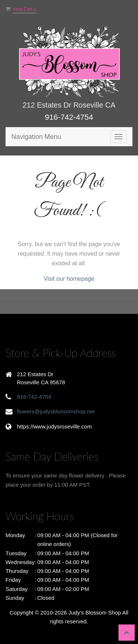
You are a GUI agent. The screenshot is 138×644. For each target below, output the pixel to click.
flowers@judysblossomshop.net (56, 411)
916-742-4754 (69, 117)
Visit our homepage (69, 279)
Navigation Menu (36, 137)
